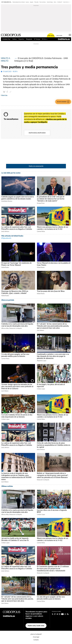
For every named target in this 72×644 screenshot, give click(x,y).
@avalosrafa (6, 238)
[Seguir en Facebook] (55, 614)
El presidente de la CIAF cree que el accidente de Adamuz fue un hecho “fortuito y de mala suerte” (51, 199)
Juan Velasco (40, 330)
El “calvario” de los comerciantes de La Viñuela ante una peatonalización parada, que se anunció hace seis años (53, 326)
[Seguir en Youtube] (62, 614)
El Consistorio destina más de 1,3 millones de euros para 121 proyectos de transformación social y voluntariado (53, 569)
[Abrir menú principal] (70, 35)
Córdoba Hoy (6, 39)
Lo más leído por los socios (11, 173)
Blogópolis (29, 39)
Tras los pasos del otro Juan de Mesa (51, 291)
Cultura (14, 39)
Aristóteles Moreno (7, 201)
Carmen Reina (41, 231)
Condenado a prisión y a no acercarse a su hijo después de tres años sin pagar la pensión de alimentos (53, 356)
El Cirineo (45, 39)
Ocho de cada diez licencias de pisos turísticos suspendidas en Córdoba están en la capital (54, 445)
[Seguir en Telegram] (57, 614)
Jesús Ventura (5, 231)
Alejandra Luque (42, 361)
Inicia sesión (59, 35)
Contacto (36, 640)
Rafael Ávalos (5, 267)
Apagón (32, 2)
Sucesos (27, 2)
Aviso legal (36, 637)
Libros (55, 2)
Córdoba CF (60, 2)
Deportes (21, 39)
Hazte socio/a (51, 35)
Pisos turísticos (43, 2)
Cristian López (41, 389)
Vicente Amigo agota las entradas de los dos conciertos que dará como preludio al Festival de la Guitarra (17, 387)
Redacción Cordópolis (16, 328)
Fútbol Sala (4, 95)
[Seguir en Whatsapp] (65, 614)
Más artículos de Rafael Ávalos (12, 236)
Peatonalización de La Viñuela (19, 2)
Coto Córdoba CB (67, 2)
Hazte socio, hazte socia (37, 133)
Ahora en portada (8, 300)
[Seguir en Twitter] (53, 614)
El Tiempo (37, 39)
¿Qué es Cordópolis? (36, 634)
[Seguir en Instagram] (60, 614)
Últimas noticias (7, 486)
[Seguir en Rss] (68, 614)
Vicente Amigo (50, 2)
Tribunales (36, 2)
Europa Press (41, 203)
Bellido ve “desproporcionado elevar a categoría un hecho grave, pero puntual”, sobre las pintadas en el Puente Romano (53, 475)
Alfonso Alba (5, 328)
